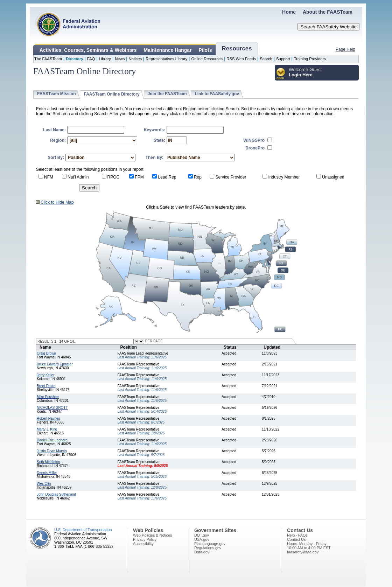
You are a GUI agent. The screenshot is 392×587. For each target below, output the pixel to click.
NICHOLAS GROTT (52, 408)
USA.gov (202, 539)
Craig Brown (46, 353)
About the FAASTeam (328, 12)
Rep (198, 177)
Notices (135, 59)
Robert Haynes (48, 418)
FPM (139, 177)
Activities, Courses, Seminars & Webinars (88, 50)
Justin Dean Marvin (52, 451)
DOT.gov (202, 535)
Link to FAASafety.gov (217, 94)
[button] (281, 74)
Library (105, 59)
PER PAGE (153, 341)
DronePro (255, 148)
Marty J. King (47, 429)
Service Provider (231, 177)
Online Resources (207, 59)
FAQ (91, 59)
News (120, 59)
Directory (75, 59)
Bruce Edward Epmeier (55, 364)
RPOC (114, 177)
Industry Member (284, 177)
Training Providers (310, 59)
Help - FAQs (297, 535)
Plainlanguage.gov (210, 544)
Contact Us (296, 539)
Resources (237, 48)
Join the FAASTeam (167, 94)
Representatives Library (166, 59)
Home (289, 12)
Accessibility (143, 544)
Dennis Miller (47, 473)
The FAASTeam (48, 59)
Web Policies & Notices (152, 535)
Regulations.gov (208, 548)
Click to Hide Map (55, 202)
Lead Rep (167, 177)
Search (266, 59)
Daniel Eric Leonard (52, 440)
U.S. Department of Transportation (83, 530)
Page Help (345, 49)
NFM (49, 177)
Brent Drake (46, 386)
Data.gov (202, 552)
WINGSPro (254, 140)
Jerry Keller (46, 375)
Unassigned (333, 177)
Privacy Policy (145, 539)
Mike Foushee (48, 397)
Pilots (205, 50)
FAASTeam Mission (56, 94)
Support (283, 59)
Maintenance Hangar (168, 50)
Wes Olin (44, 484)
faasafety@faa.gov (303, 552)
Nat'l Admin (78, 177)
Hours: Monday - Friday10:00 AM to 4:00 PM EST (309, 546)
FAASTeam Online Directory (111, 94)
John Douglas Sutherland (56, 494)
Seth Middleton (48, 462)
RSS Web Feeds (241, 59)
